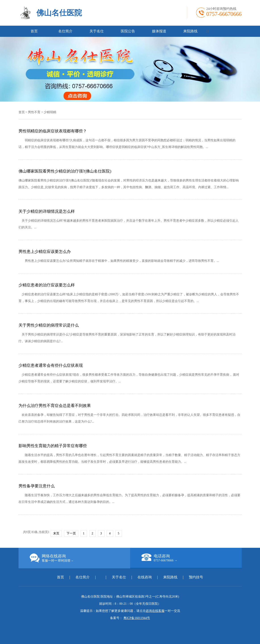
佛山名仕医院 (59, 13)
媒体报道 (159, 31)
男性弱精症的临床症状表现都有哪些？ (53, 131)
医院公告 (128, 31)
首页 (34, 31)
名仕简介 (65, 31)
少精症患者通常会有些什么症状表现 (51, 365)
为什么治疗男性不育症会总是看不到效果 (55, 406)
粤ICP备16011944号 (137, 618)
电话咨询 (191, 558)
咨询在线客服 (155, 611)
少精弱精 (50, 112)
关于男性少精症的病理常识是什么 (49, 325)
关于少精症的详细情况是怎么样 (47, 211)
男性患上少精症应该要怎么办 (45, 252)
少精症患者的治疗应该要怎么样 (47, 285)
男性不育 (34, 112)
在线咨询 (145, 577)
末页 (56, 533)
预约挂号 (196, 577)
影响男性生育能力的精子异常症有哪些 (53, 446)
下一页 (71, 533)
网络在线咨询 (80, 558)
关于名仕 (97, 31)
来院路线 (190, 31)
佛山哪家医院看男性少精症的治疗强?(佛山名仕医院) (65, 171)
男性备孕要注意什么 (37, 486)
